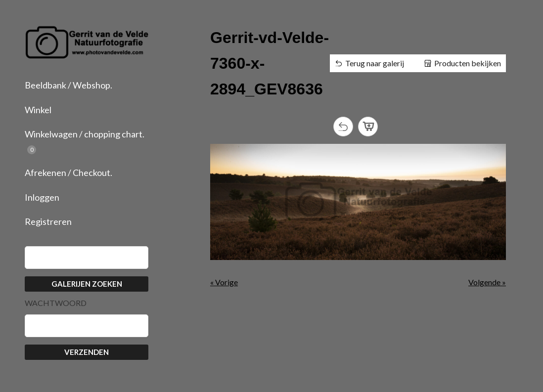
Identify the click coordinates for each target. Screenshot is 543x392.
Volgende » (487, 282)
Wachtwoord (56, 303)
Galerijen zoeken (87, 284)
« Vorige (224, 282)
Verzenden (87, 352)
